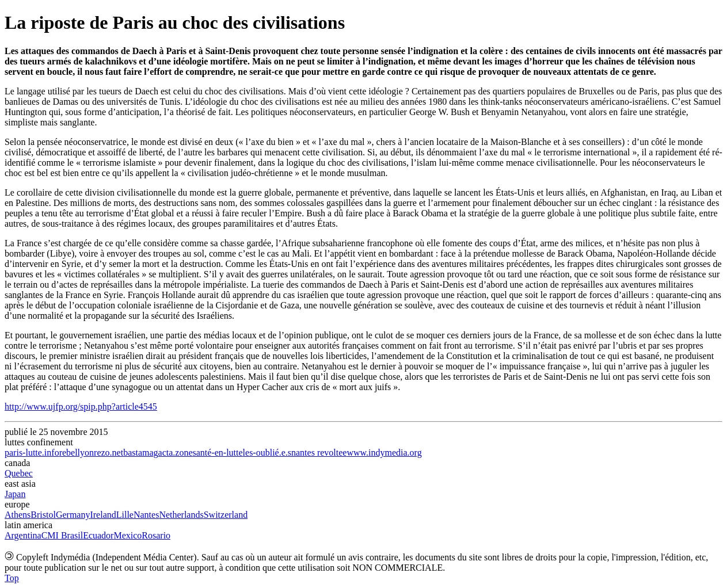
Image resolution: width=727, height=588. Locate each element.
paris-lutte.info (32, 453)
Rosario (156, 535)
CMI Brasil (62, 535)
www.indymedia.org (384, 453)
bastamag (140, 453)
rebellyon (77, 453)
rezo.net (109, 453)
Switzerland (226, 515)
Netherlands (181, 515)
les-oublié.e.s (267, 453)
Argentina (23, 535)
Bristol (43, 515)
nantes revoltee (319, 453)
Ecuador (98, 535)
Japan (15, 494)
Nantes (146, 515)
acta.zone (176, 453)
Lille (125, 515)
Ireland (103, 515)
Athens (18, 515)
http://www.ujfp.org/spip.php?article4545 (81, 406)
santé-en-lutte (218, 453)
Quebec (19, 473)
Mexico (127, 535)
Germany (73, 515)
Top (12, 578)
